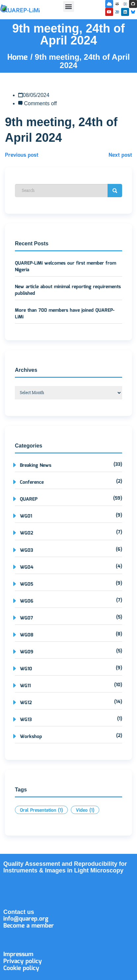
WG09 (27, 652)
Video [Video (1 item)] (85, 810)
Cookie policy (21, 968)
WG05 (26, 584)
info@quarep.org (26, 919)
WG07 (26, 618)
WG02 (26, 533)
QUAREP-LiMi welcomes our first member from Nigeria (66, 267)
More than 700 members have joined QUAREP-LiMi (65, 314)
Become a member (29, 926)
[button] (69, 6)
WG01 (26, 516)
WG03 (26, 550)
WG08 (27, 635)
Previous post (22, 155)
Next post (120, 155)
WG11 (25, 686)
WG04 (27, 567)
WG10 (26, 669)
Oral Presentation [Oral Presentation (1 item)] (41, 810)
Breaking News (36, 465)
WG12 (26, 703)
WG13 (26, 720)
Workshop (31, 737)
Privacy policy (23, 961)
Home (19, 57)
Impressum (18, 954)
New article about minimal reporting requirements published (68, 290)
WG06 (27, 601)
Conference (32, 482)
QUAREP (29, 499)
